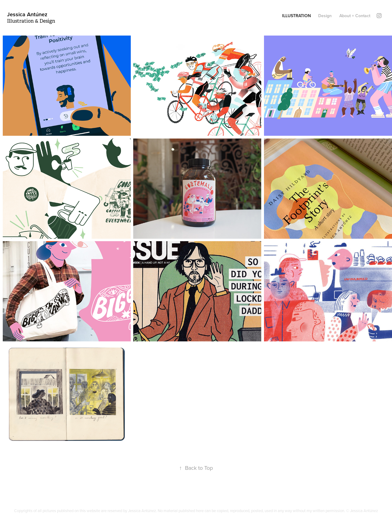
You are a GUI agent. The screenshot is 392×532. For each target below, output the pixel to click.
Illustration (296, 16)
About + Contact (355, 16)
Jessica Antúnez (27, 14)
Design (325, 16)
